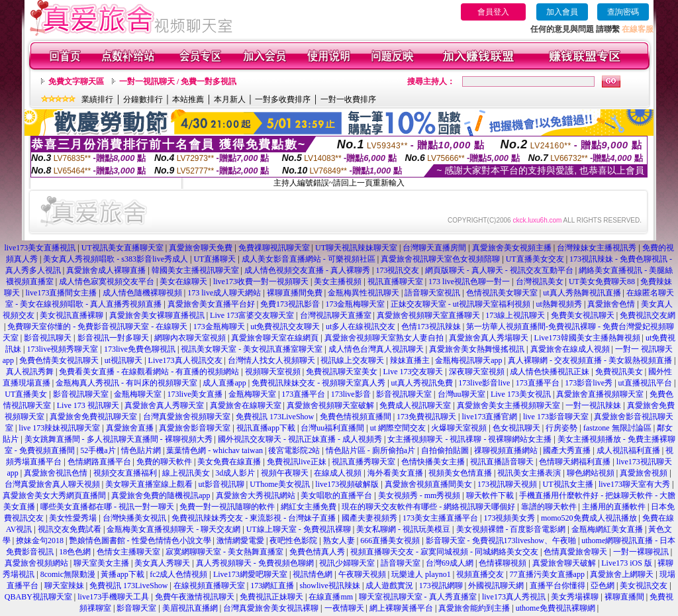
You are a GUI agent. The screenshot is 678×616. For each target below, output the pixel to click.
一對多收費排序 (283, 99)
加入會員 (562, 12)
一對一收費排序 (348, 99)
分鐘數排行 (143, 99)
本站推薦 (188, 99)
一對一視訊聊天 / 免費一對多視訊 (178, 81)
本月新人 (230, 99)
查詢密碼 (623, 12)
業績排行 (97, 99)
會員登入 (493, 12)
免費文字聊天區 (76, 81)
